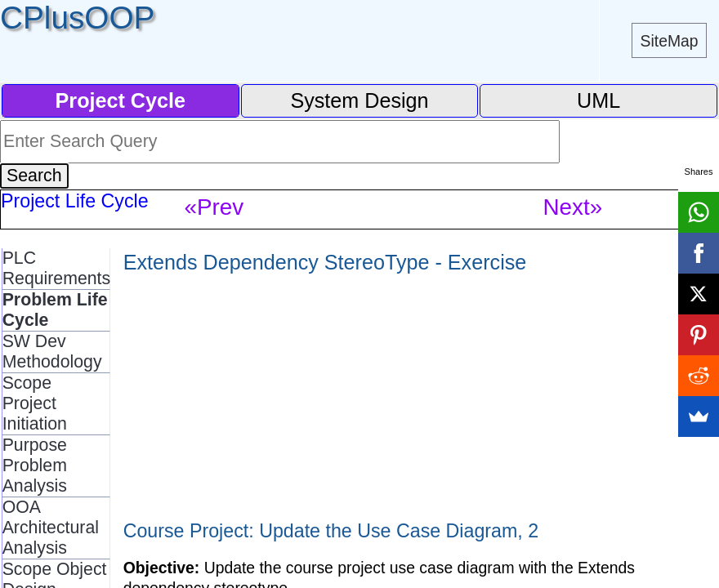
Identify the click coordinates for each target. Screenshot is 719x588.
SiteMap (670, 41)
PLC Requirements (56, 268)
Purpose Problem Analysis (35, 465)
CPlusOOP (77, 18)
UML (598, 100)
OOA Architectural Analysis (51, 528)
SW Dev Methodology (52, 352)
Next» (572, 207)
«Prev (214, 207)
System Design (359, 100)
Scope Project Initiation (35, 403)
